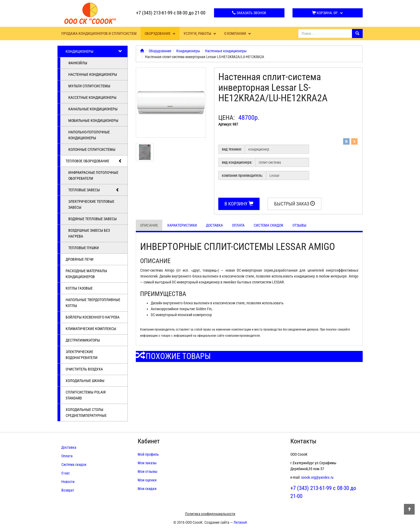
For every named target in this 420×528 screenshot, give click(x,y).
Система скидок (269, 225)
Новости (68, 482)
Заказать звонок (249, 13)
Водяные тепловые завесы (93, 219)
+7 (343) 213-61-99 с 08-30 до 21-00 (171, 13)
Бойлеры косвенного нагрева (93, 317)
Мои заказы (147, 463)
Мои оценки (147, 480)
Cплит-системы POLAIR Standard (86, 395)
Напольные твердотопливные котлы (93, 303)
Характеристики (182, 225)
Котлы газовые (79, 288)
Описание (149, 225)
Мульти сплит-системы (89, 86)
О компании (238, 33)
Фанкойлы (78, 63)
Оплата (238, 225)
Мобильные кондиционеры (93, 121)
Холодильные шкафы (85, 381)
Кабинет (149, 441)
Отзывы (299, 225)
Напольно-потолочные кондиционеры (89, 135)
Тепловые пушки (84, 248)
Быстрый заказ (295, 204)
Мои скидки (147, 489)
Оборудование (160, 33)
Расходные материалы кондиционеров (86, 274)
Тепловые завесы (94, 190)
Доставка (214, 225)
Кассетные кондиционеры (92, 98)
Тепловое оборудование (94, 161)
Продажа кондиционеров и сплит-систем (99, 33)
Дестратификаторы (83, 340)
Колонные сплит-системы (92, 149)
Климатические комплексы (91, 329)
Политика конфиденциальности (210, 514)
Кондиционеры (94, 51)
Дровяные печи (80, 259)
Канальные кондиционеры (93, 109)
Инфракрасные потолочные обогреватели (93, 175)
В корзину (239, 204)
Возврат (68, 490)
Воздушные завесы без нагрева (89, 233)
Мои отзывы (148, 471)
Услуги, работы (200, 33)
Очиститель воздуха (84, 369)
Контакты (303, 441)
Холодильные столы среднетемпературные (86, 413)
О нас (65, 473)
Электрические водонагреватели (82, 355)
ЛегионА (240, 522)
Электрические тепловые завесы (91, 204)
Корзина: (327, 13)
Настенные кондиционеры (93, 74)
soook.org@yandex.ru (317, 477)
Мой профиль (148, 454)
